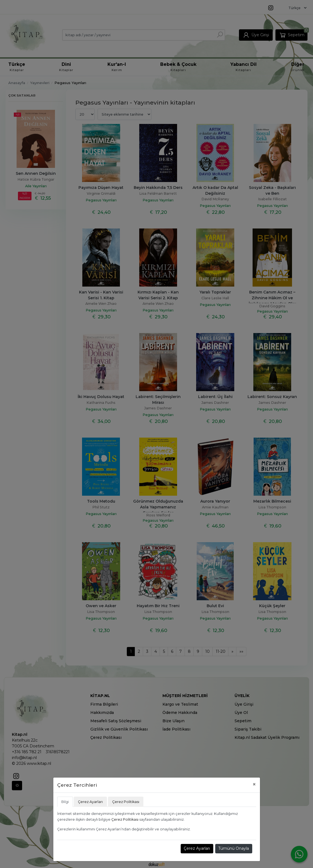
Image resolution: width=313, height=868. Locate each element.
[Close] (254, 784)
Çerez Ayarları (197, 848)
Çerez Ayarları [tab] (90, 802)
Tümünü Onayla (234, 848)
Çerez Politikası (125, 819)
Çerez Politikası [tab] (126, 802)
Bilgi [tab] (65, 802)
